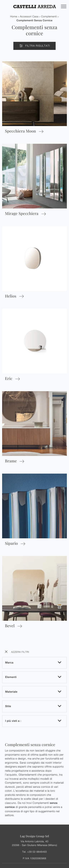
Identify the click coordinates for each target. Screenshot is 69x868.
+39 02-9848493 (37, 852)
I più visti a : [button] (13, 721)
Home (14, 17)
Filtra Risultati (34, 46)
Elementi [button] (11, 677)
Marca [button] (9, 663)
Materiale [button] (11, 692)
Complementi (49, 17)
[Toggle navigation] (64, 7)
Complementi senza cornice (35, 20)
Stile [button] (8, 706)
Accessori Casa (29, 17)
